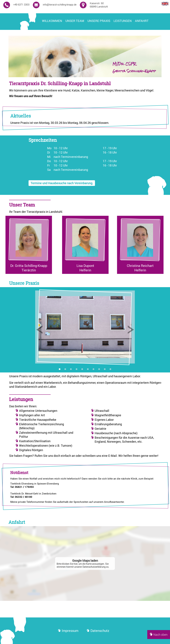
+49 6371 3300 (21, 4)
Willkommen (52, 21)
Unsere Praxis (99, 21)
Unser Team (75, 21)
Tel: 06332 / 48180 (21, 497)
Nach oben (159, 635)
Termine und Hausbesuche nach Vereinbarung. (62, 183)
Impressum (68, 631)
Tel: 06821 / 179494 (22, 487)
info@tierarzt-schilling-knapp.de (60, 4)
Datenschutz (98, 631)
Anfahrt (142, 21)
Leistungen (123, 21)
